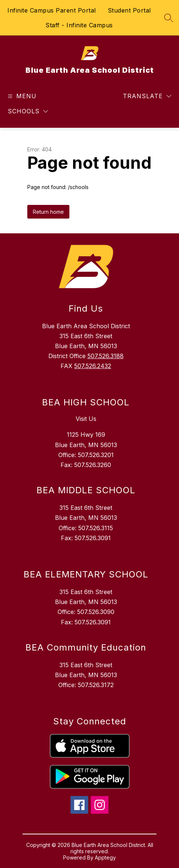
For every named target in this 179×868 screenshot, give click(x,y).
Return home (48, 212)
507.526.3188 (106, 356)
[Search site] (169, 18)
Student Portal (129, 10)
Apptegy (105, 857)
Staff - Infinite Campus (79, 25)
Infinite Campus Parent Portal (52, 10)
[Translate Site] (147, 96)
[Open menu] (21, 96)
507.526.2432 (93, 366)
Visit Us (86, 419)
